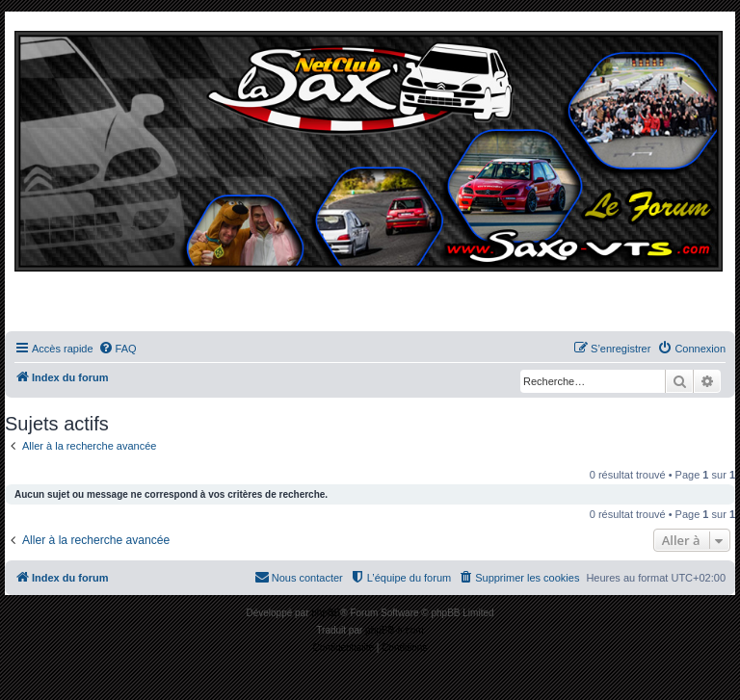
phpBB (326, 613)
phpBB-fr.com (395, 630)
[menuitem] (118, 349)
